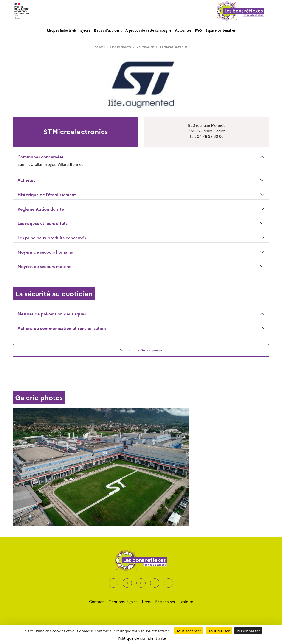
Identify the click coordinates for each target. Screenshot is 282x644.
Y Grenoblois (145, 47)
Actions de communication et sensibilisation (62, 328)
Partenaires (165, 601)
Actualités (183, 30)
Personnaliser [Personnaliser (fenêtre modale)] (248, 631)
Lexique (186, 601)
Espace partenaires (221, 30)
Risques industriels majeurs (68, 30)
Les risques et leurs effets (42, 223)
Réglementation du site (41, 209)
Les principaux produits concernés (52, 238)
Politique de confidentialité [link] (142, 638)
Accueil (100, 47)
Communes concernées (41, 157)
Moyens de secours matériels (46, 266)
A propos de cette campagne (148, 30)
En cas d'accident (108, 30)
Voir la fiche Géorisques (141, 350)
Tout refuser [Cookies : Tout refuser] (219, 631)
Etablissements (121, 47)
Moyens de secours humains (45, 252)
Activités (26, 180)
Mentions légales (123, 601)
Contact (96, 601)
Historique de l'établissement (47, 195)
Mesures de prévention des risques (52, 314)
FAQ (198, 30)
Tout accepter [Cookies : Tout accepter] (189, 631)
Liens (146, 601)
